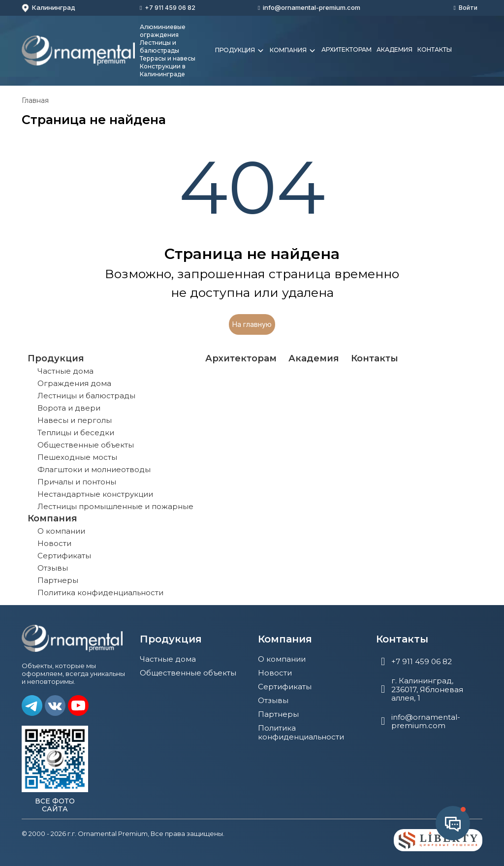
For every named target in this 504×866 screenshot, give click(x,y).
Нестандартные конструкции (95, 494)
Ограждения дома (74, 383)
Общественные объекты (86, 445)
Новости (54, 543)
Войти (468, 8)
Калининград (48, 8)
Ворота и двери (69, 408)
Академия (394, 49)
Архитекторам (346, 49)
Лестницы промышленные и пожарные (115, 506)
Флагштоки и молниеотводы (94, 469)
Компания (293, 51)
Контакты (435, 49)
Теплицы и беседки (76, 433)
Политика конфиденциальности (100, 593)
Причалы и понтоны (77, 482)
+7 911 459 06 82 (170, 8)
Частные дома (65, 371)
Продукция (240, 51)
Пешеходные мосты (77, 457)
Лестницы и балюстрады (86, 396)
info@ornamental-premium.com (312, 7)
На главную (252, 324)
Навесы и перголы (75, 420)
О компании (61, 531)
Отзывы (53, 568)
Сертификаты (64, 556)
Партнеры (58, 580)
